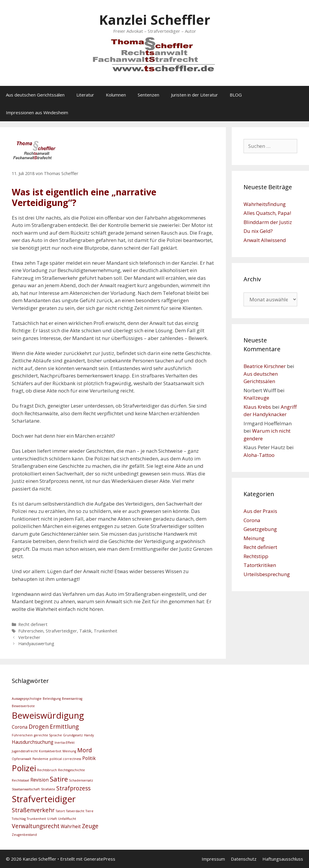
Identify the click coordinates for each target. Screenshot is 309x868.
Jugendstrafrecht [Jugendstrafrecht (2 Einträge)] (25, 751)
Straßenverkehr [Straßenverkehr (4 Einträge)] (33, 810)
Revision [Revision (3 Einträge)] (40, 780)
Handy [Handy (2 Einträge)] (89, 735)
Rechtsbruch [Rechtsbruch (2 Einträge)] (47, 770)
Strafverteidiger (61, 631)
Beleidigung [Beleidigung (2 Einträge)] (52, 699)
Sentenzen (148, 95)
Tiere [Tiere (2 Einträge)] (89, 811)
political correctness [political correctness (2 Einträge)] (65, 759)
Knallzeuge (256, 398)
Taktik (85, 631)
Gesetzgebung (260, 529)
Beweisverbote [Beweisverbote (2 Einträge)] (23, 706)
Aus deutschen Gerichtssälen (35, 95)
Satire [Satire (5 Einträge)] (59, 779)
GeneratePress (100, 859)
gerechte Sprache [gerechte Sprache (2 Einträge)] (48, 735)
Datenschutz (244, 859)
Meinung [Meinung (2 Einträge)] (69, 751)
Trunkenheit (106, 631)
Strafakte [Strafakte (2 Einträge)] (48, 789)
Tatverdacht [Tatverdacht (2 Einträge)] (75, 811)
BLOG (236, 95)
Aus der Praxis (260, 511)
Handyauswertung (36, 644)
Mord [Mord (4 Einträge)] (85, 750)
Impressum (213, 859)
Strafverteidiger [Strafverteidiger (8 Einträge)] (44, 799)
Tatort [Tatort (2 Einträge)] (60, 811)
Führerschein (31, 631)
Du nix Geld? (258, 231)
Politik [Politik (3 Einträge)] (89, 758)
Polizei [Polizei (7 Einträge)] (24, 768)
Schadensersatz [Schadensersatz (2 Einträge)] (81, 780)
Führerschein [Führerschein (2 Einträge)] (22, 735)
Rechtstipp (256, 556)
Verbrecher (29, 637)
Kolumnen (116, 95)
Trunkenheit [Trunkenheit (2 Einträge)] (36, 819)
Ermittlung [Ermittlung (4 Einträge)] (64, 726)
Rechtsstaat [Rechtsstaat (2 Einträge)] (20, 780)
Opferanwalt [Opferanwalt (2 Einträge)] (22, 759)
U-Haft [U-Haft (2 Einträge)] (52, 819)
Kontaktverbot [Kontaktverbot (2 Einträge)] (50, 751)
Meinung (254, 538)
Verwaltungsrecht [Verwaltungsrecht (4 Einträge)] (36, 826)
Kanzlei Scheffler (155, 20)
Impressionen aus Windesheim (37, 112)
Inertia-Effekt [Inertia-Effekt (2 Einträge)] (65, 743)
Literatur (85, 95)
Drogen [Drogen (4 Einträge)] (39, 726)
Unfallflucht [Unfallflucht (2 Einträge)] (67, 819)
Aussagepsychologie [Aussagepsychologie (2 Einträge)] (27, 699)
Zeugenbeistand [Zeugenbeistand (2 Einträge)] (24, 835)
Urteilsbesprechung (267, 574)
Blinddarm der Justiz (268, 222)
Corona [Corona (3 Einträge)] (20, 727)
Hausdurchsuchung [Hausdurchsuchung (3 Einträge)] (33, 742)
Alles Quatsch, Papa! (267, 213)
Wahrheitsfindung (265, 204)
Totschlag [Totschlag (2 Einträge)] (19, 819)
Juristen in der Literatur (194, 95)
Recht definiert (33, 624)
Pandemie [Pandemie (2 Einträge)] (40, 759)
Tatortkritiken (260, 565)
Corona (252, 520)
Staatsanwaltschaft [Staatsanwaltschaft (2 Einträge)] (26, 789)
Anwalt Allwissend (265, 240)
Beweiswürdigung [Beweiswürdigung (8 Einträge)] (48, 715)
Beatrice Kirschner (265, 366)
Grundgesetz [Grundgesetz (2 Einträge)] (73, 735)
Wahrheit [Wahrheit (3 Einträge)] (71, 827)
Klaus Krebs (257, 407)
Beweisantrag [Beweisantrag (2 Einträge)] (72, 699)
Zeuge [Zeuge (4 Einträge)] (90, 826)
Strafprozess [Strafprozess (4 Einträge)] (73, 788)
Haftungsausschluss (283, 859)
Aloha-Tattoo (259, 455)
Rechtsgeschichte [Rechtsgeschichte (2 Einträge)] (72, 770)
